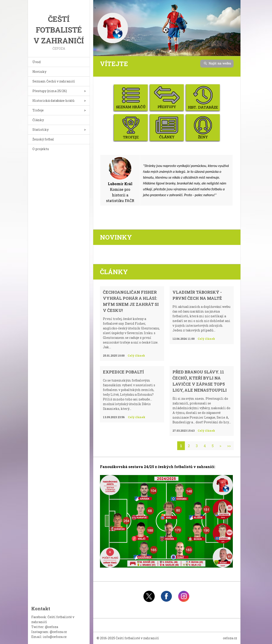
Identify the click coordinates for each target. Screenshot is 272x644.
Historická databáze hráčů (53, 101)
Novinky (39, 72)
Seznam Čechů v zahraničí (54, 81)
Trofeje (38, 110)
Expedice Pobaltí (123, 372)
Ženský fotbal (43, 139)
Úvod (37, 62)
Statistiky (41, 130)
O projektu (41, 149)
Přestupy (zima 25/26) (50, 91)
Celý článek (136, 355)
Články (38, 120)
